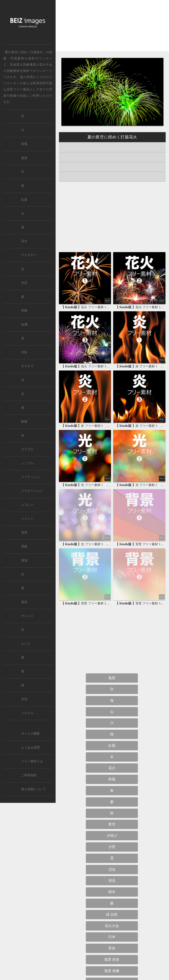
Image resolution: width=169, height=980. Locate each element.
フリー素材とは (32, 761)
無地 (24, 560)
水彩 (24, 352)
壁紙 (24, 546)
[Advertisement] (112, 29)
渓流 (112, 869)
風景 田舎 (112, 959)
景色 (112, 948)
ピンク (26, 644)
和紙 (24, 311)
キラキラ (27, 366)
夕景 (112, 847)
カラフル (27, 449)
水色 (24, 699)
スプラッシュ (30, 477)
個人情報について (34, 789)
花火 (112, 768)
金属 (24, 324)
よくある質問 (30, 748)
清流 (112, 881)
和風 (112, 779)
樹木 (112, 892)
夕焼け (112, 836)
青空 (112, 824)
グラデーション (32, 491)
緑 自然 (112, 914)
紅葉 (112, 746)
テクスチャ (29, 255)
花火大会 (46, 65)
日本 (112, 937)
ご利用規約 (29, 775)
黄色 (24, 602)
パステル (27, 713)
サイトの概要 (30, 734)
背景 (24, 533)
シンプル (27, 463)
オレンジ (27, 616)
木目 (24, 283)
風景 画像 (112, 971)
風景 (112, 678)
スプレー (27, 505)
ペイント (27, 519)
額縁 (24, 422)
